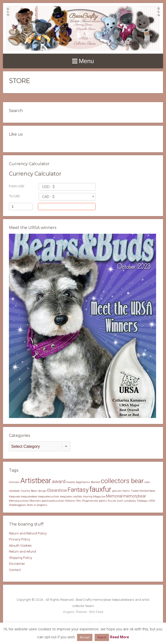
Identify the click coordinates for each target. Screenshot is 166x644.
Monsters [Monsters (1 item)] (35, 501)
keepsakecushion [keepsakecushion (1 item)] (49, 497)
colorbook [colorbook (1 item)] (14, 491)
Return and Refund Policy (28, 533)
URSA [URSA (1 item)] (152, 501)
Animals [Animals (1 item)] (14, 482)
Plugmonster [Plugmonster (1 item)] (90, 501)
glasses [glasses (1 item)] (117, 491)
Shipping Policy (20, 558)
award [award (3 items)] (59, 481)
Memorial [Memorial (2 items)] (114, 496)
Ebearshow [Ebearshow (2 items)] (57, 490)
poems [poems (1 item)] (103, 501)
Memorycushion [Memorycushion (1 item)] (19, 501)
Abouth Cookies (20, 545)
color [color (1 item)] (147, 482)
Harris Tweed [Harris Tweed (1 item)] (130, 491)
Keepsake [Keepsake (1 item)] (15, 497)
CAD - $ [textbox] (48, 197)
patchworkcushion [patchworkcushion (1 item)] (53, 501)
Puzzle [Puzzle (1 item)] (112, 501)
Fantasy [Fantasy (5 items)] (78, 490)
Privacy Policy (19, 539)
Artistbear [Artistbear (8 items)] (36, 481)
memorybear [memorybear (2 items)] (135, 496)
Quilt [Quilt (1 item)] (120, 501)
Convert (77, 206)
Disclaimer (17, 564)
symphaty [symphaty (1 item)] (130, 501)
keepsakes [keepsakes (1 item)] (66, 497)
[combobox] (67, 187)
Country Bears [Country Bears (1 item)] (29, 491)
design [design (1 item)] (42, 491)
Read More (120, 637)
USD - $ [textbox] (48, 187)
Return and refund (22, 551)
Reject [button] (102, 637)
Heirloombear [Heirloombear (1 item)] (147, 491)
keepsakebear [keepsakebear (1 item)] (29, 497)
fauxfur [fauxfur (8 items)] (100, 489)
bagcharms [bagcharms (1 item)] (83, 482)
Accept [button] (85, 637)
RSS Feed (96, 612)
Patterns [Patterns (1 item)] (70, 501)
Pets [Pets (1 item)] (79, 501)
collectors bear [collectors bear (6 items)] (122, 481)
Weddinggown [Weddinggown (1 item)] (17, 505)
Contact (15, 570)
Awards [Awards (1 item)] (71, 482)
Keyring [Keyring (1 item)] (88, 497)
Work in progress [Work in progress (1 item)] (37, 505)
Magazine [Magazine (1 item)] (99, 497)
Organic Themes (75, 612)
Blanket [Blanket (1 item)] (96, 482)
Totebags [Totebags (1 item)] (142, 501)
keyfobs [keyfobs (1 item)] (78, 497)
